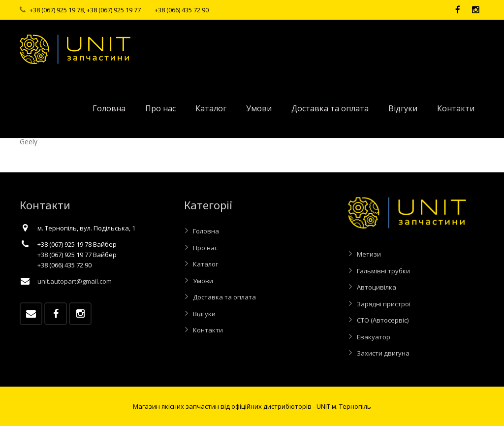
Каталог (205, 264)
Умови (203, 281)
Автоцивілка (377, 287)
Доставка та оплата (224, 297)
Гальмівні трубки (383, 271)
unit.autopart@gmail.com (75, 281)
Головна (206, 231)
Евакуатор (374, 337)
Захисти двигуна (383, 353)
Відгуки (204, 314)
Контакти (208, 330)
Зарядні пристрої (384, 304)
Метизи (369, 254)
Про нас (205, 248)
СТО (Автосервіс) (383, 320)
